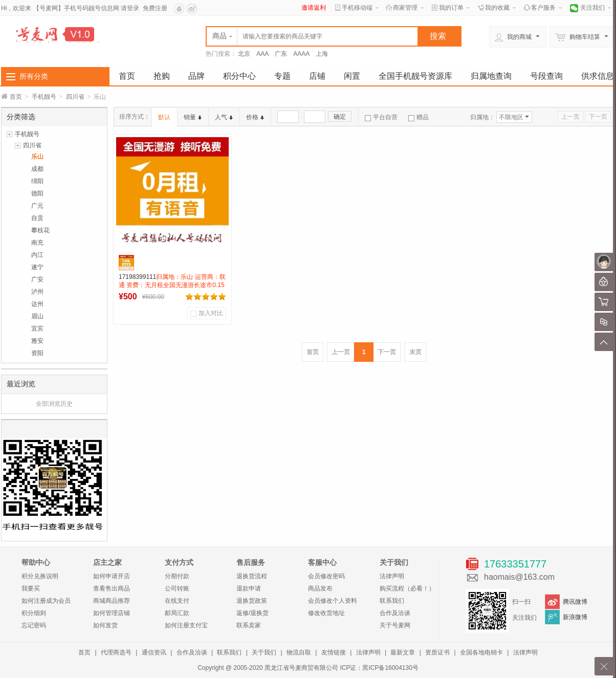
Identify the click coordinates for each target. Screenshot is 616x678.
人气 (224, 117)
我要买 (31, 588)
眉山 (37, 316)
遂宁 (37, 267)
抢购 (162, 76)
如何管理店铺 (112, 613)
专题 (282, 76)
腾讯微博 (575, 602)
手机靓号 (44, 97)
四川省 (75, 97)
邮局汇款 (177, 613)
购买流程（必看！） (407, 588)
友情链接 (334, 652)
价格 (255, 117)
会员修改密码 (326, 576)
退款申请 (249, 588)
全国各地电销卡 (481, 652)
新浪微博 (575, 617)
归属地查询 (491, 76)
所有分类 (34, 76)
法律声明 (392, 576)
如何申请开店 (112, 576)
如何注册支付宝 (186, 625)
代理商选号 (116, 652)
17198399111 (172, 285)
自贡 (37, 218)
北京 (244, 54)
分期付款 (177, 576)
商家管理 (405, 8)
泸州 (37, 292)
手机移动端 (357, 8)
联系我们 (392, 601)
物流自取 (299, 652)
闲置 (352, 76)
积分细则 (34, 613)
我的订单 (451, 8)
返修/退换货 (252, 613)
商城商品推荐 (112, 601)
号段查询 (546, 76)
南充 (37, 243)
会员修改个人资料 (333, 601)
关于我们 (264, 652)
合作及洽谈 (395, 613)
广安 (37, 279)
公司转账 (177, 588)
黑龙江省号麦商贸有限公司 (301, 668)
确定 (340, 117)
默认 (164, 117)
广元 (37, 206)
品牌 (196, 76)
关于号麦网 (395, 625)
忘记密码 (34, 625)
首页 (127, 76)
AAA (262, 54)
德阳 (37, 193)
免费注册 (155, 8)
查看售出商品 (112, 588)
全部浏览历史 (54, 404)
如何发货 (105, 625)
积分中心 (239, 76)
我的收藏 (497, 8)
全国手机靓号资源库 (415, 76)
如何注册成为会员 (46, 601)
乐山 (37, 157)
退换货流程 (252, 576)
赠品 (419, 117)
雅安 (37, 341)
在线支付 (177, 601)
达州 (37, 304)
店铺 (317, 76)
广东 (281, 54)
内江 (37, 255)
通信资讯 (154, 652)
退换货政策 (252, 601)
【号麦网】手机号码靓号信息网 (76, 8)
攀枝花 (40, 230)
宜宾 (37, 329)
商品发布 (320, 588)
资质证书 (437, 652)
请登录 (130, 8)
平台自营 (381, 117)
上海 (322, 54)
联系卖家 (249, 625)
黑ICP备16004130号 (390, 668)
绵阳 (37, 181)
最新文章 (403, 652)
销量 (193, 117)
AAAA (301, 54)
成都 (37, 169)
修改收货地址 (326, 613)
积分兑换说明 (40, 576)
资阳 (37, 353)
